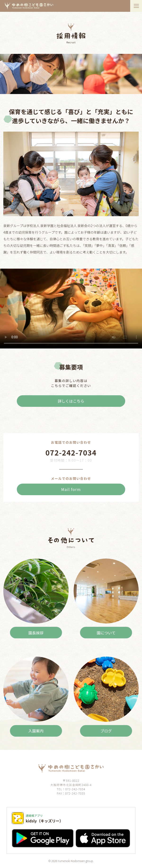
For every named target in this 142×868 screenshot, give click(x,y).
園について (106, 633)
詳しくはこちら (71, 401)
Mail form (71, 489)
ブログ (106, 731)
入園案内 (36, 731)
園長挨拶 (36, 633)
